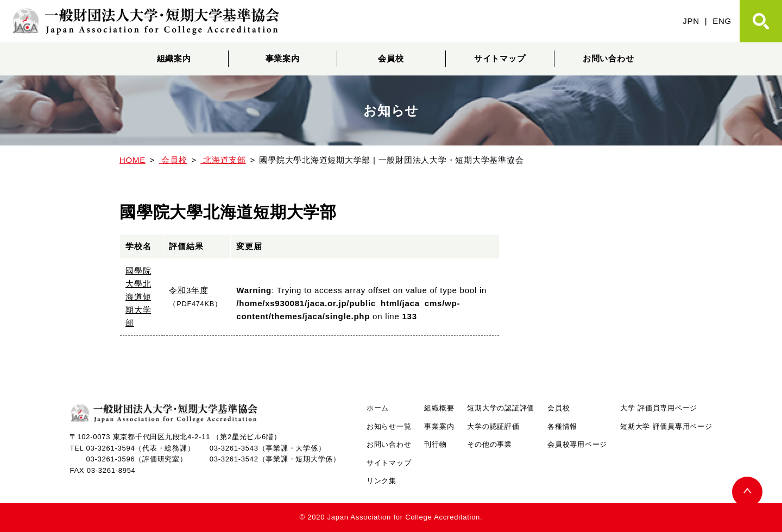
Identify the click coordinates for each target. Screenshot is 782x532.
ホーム (378, 408)
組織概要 (439, 408)
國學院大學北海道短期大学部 (138, 297)
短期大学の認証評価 (501, 408)
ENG (722, 21)
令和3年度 (188, 290)
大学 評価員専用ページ (659, 408)
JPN (691, 21)
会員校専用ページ (577, 444)
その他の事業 (490, 444)
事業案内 (283, 58)
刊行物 (435, 444)
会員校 (391, 58)
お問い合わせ (608, 58)
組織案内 (174, 58)
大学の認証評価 (493, 426)
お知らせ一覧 (389, 426)
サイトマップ (500, 58)
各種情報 (562, 426)
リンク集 (381, 481)
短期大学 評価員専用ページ (666, 426)
